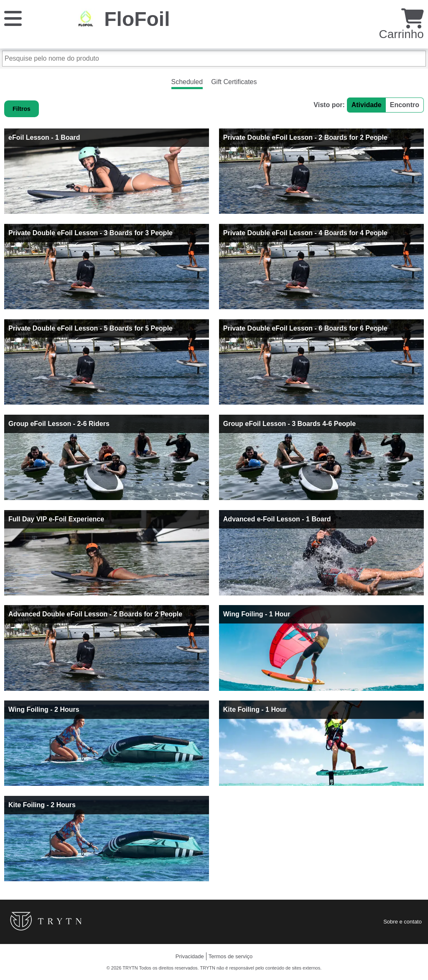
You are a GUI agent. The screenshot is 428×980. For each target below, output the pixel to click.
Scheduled (187, 82)
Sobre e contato (403, 922)
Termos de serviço (231, 956)
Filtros (22, 109)
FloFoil (137, 19)
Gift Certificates (234, 82)
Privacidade (190, 956)
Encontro (405, 105)
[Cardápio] (13, 18)
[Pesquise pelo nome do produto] (214, 59)
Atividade (367, 105)
